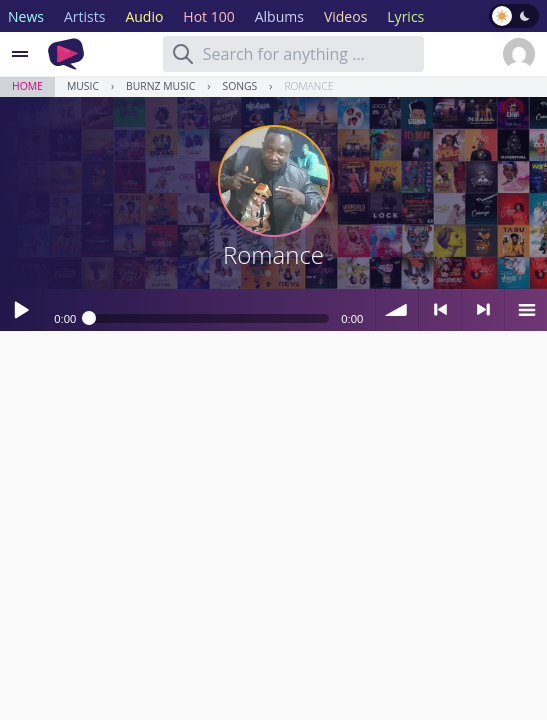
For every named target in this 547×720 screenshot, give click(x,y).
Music (83, 86)
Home (27, 86)
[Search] (183, 54)
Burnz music (160, 86)
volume (397, 310)
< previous (440, 310)
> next (483, 310)
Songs (239, 86)
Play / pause (21, 310)
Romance (308, 86)
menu (526, 310)
